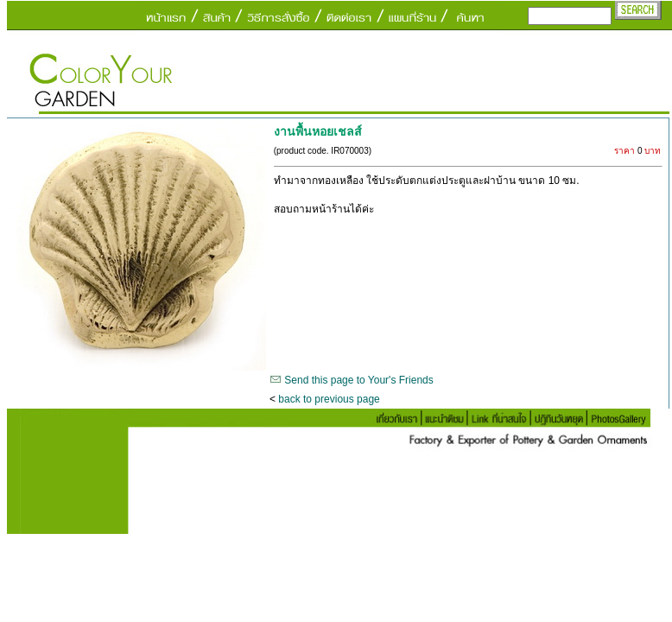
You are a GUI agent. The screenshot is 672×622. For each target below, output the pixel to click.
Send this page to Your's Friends (358, 380)
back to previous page (329, 399)
